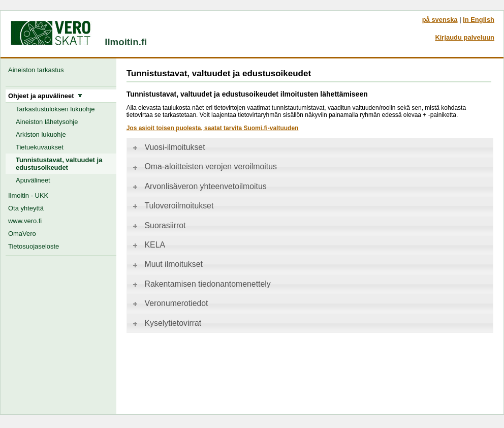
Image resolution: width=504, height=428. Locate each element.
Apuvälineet (33, 180)
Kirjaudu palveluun (465, 37)
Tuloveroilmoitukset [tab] (172, 206)
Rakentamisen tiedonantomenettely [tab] (201, 284)
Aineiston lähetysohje (47, 122)
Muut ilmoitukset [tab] (167, 264)
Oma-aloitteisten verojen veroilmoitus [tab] (204, 166)
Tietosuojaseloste (34, 246)
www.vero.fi (25, 221)
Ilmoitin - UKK (28, 195)
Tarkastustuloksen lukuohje (55, 109)
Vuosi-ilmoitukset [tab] (168, 147)
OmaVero (22, 234)
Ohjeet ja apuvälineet (45, 96)
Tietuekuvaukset (40, 147)
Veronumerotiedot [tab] (170, 303)
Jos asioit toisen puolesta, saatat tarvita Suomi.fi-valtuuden (213, 128)
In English (479, 20)
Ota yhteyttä (26, 208)
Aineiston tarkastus (38, 70)
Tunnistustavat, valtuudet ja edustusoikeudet (59, 164)
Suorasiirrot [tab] (159, 225)
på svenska (440, 20)
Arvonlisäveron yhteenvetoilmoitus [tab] (199, 186)
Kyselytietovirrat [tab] (166, 323)
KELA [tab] (148, 245)
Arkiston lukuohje (41, 134)
